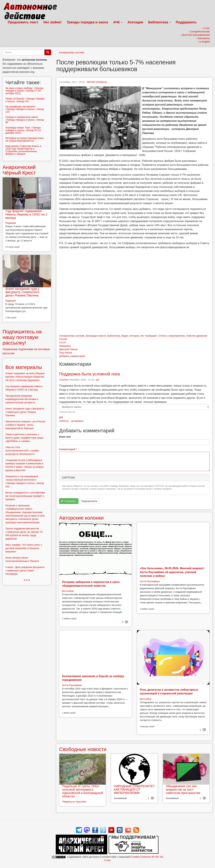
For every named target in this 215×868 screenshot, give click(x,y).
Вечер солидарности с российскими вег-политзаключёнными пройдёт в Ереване (25, 496)
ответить (64, 421)
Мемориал (65, 346)
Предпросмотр (89, 501)
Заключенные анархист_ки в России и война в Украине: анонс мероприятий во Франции (25, 425)
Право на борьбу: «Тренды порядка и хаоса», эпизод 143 (25, 100)
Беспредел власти (96, 336)
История (134, 336)
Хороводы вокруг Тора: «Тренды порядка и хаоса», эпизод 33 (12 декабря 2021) (23, 130)
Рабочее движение (197, 336)
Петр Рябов (65, 353)
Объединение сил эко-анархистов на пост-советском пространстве (183, 790)
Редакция (11, 223)
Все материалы (24, 367)
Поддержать (186, 22)
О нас (107, 860)
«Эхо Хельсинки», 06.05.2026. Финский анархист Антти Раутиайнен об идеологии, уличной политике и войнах (172, 572)
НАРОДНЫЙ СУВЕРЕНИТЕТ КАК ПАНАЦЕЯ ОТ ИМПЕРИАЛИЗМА (134, 790)
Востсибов (68, 591)
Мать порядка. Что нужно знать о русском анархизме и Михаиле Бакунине (24, 548)
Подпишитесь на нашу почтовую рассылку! (22, 337)
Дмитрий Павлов (68, 349)
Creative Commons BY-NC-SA (147, 857)
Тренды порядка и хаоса (87, 22)
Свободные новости (83, 749)
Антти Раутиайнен (150, 581)
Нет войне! (53, 22)
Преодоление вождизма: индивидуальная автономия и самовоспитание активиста (22, 399)
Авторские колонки (81, 518)
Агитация (135, 22)
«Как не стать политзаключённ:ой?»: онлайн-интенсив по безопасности (22, 451)
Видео (125, 336)
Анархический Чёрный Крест (19, 170)
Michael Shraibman (97, 82)
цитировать (77, 421)
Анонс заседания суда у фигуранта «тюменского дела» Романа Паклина (22, 292)
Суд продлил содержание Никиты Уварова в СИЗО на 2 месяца (26, 214)
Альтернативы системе (71, 53)
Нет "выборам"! (149, 336)
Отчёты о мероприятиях (172, 336)
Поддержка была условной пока (89, 374)
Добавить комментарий (72, 356)
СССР (63, 343)
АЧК (118, 22)
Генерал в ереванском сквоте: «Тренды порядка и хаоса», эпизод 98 (25, 120)
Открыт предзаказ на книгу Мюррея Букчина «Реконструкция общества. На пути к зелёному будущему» (25, 377)
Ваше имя (65, 437)
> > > (27, 580)
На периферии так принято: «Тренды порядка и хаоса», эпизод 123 (25, 109)
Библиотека (160, 22)
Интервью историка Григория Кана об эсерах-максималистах (24, 139)
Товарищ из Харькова (74, 802)
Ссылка (63, 380)
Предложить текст (23, 22)
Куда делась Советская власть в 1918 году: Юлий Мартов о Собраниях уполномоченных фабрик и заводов (23, 150)
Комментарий (68, 449)
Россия (63, 339)
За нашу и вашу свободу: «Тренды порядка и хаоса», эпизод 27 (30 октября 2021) (24, 91)
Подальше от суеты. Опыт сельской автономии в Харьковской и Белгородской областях (82, 791)
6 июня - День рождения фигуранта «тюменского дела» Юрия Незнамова (25, 571)
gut (98, 380)
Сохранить (69, 501)
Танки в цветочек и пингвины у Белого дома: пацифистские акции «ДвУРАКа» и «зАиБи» (24, 438)
